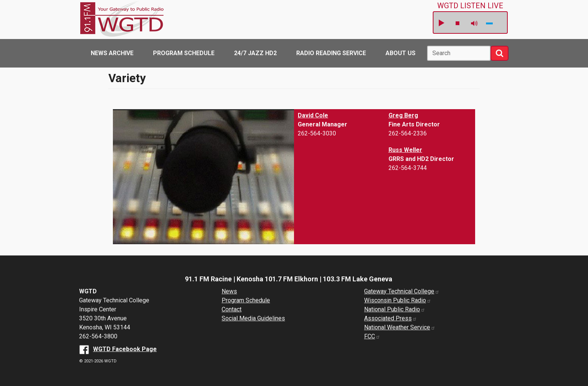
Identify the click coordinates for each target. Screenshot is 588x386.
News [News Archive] (229, 291)
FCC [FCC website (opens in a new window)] (372, 336)
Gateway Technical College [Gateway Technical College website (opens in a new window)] (402, 291)
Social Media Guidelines (253, 318)
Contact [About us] (232, 309)
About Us (400, 53)
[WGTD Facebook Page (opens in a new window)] (118, 349)
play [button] (441, 23)
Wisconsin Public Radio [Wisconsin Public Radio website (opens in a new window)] (398, 300)
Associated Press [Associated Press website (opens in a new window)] (391, 318)
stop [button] (457, 23)
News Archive (112, 53)
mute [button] (474, 23)
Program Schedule (184, 53)
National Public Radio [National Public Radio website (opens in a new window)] (395, 309)
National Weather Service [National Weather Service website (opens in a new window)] (400, 327)
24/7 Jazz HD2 (255, 53)
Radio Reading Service (331, 53)
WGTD (133, 20)
